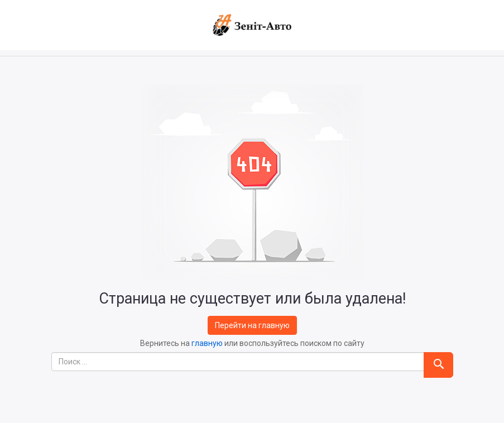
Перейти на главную (252, 325)
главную (207, 343)
